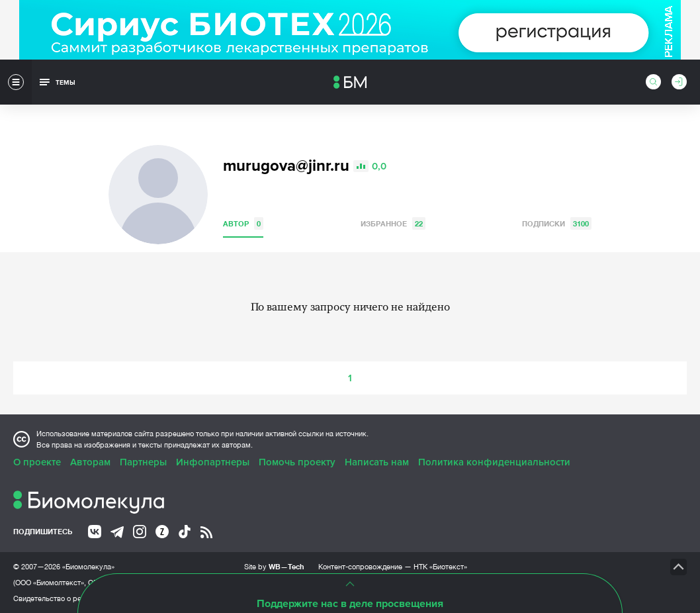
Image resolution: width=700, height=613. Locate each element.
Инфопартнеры (213, 462)
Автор (243, 223)
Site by (274, 566)
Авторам (90, 462)
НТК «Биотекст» (440, 567)
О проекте (37, 462)
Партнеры (143, 462)
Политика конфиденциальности (494, 462)
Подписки (557, 223)
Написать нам (377, 462)
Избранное (393, 223)
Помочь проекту (297, 462)
